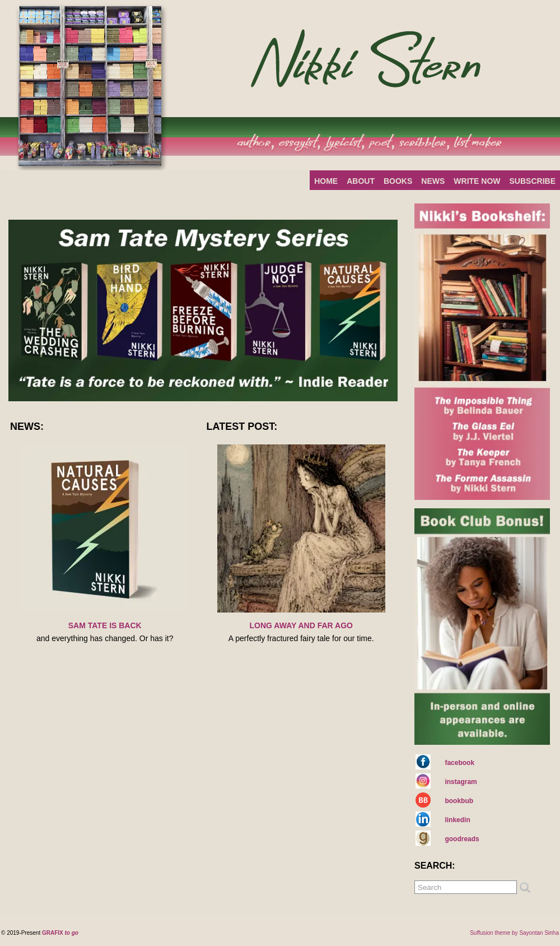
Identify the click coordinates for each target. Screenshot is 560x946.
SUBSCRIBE (533, 181)
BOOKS (398, 181)
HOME (326, 181)
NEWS (433, 181)
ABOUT (361, 181)
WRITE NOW (477, 181)
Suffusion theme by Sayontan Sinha (514, 933)
